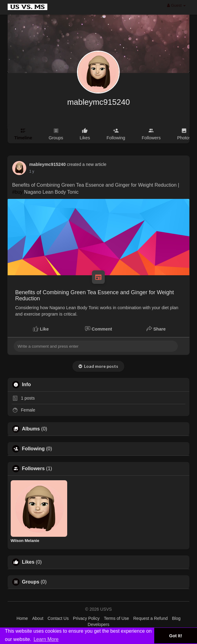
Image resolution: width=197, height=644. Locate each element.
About (38, 618)
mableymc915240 (98, 102)
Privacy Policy (86, 618)
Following (33, 449)
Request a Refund (150, 618)
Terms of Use (116, 618)
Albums (31, 429)
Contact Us (58, 618)
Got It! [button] (176, 636)
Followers (33, 469)
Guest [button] (176, 5)
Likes (28, 562)
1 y (32, 171)
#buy (18, 192)
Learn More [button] (46, 639)
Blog (176, 618)
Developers (98, 624)
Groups (31, 582)
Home (22, 618)
